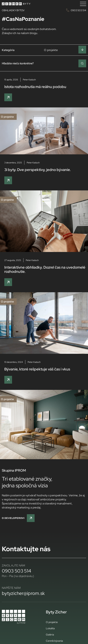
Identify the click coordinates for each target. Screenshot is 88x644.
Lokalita (50, 628)
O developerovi (18, 518)
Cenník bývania (54, 641)
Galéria (50, 635)
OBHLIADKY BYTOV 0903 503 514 (44, 10)
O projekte (52, 622)
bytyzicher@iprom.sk (23, 593)
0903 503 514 (17, 571)
